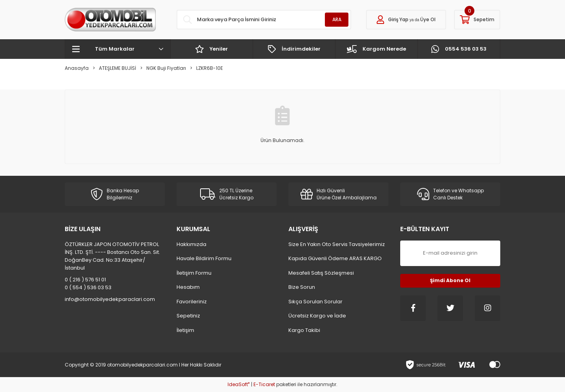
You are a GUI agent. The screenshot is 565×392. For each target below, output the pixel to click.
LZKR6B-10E (210, 68)
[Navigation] (118, 49)
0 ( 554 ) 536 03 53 (88, 287)
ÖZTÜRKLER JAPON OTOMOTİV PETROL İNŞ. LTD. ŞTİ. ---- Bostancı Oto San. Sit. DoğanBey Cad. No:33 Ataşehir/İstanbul (112, 256)
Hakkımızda (191, 244)
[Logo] (110, 20)
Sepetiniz (188, 316)
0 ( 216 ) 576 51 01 (85, 280)
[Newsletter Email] (450, 253)
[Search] (264, 20)
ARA (337, 19)
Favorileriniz (192, 302)
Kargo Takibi (304, 330)
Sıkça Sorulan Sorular (315, 302)
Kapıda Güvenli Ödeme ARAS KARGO (335, 258)
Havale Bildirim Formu (204, 258)
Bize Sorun (302, 287)
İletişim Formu (194, 273)
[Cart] (477, 20)
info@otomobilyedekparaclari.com (110, 299)
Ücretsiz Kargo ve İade (317, 316)
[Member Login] (406, 20)
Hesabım (188, 287)
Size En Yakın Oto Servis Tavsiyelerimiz (337, 244)
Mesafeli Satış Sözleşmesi (321, 273)
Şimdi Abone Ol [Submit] (450, 280)
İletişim (185, 330)
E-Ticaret (264, 384)
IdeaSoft (239, 384)
